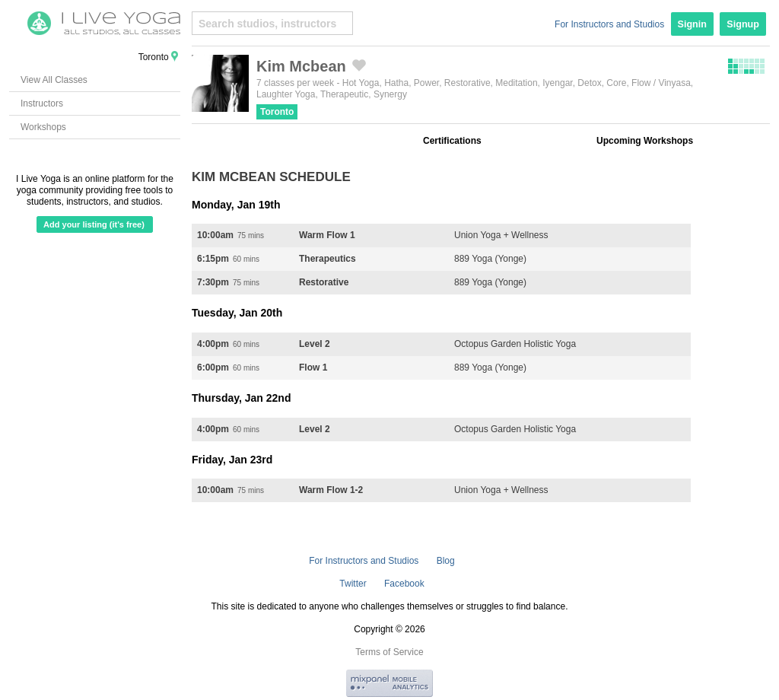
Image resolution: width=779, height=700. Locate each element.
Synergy (390, 94)
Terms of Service (389, 652)
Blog (446, 561)
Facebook (404, 584)
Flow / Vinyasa (661, 83)
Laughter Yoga (286, 94)
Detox (589, 83)
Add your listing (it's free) (94, 224)
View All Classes (54, 80)
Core (616, 83)
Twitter (353, 584)
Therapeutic (344, 94)
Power (426, 83)
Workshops (43, 127)
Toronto (277, 112)
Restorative (467, 83)
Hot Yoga (361, 83)
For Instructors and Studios (609, 24)
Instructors (42, 103)
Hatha (396, 83)
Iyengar (557, 83)
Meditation (516, 83)
